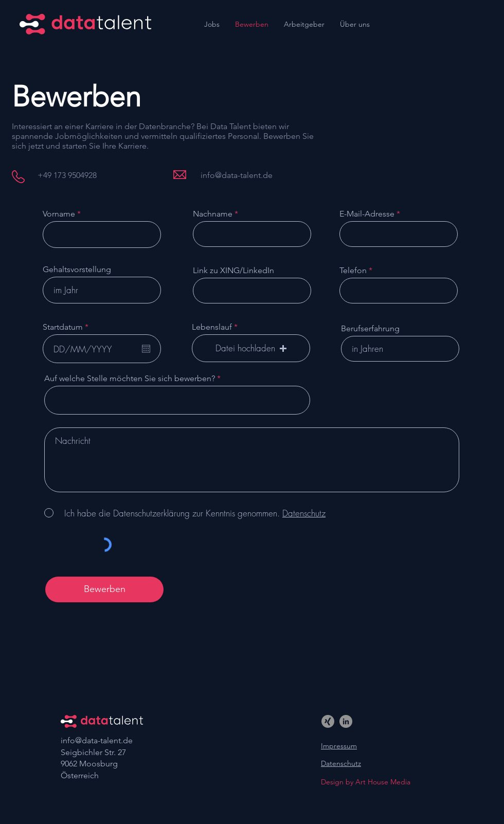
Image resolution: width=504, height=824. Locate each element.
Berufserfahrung (370, 329)
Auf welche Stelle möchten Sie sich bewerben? (130, 379)
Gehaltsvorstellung (77, 270)
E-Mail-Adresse (367, 214)
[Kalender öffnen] (146, 349)
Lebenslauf (212, 327)
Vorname (59, 214)
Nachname (213, 214)
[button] (251, 348)
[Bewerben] (104, 589)
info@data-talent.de (97, 740)
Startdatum (68, 327)
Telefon (353, 271)
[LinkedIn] (346, 721)
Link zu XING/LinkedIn (233, 271)
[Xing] (328, 721)
